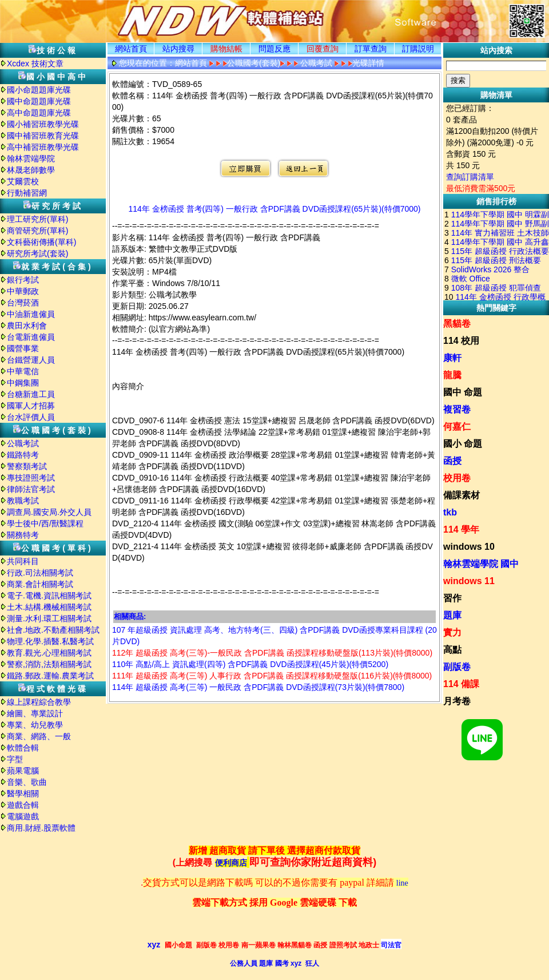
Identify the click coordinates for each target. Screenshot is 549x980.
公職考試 (23, 443)
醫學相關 (23, 793)
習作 (452, 598)
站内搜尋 (178, 49)
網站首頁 (131, 49)
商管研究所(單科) (37, 231)
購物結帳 (226, 49)
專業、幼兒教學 (35, 725)
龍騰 (452, 375)
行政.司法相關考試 (40, 573)
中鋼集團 (23, 383)
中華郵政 (23, 291)
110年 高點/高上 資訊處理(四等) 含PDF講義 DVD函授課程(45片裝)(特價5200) (250, 664)
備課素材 (462, 495)
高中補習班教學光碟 (43, 147)
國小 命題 (463, 444)
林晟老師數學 (31, 170)
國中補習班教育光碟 (43, 136)
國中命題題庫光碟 (39, 101)
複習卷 (457, 409)
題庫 (452, 615)
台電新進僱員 (31, 337)
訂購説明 (418, 49)
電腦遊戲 (23, 816)
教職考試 (23, 501)
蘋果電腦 (23, 771)
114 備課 (461, 684)
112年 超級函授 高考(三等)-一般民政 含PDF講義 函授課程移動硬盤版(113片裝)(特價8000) (272, 653)
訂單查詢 (371, 49)
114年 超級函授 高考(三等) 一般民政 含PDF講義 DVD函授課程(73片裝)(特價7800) (258, 687)
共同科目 (23, 561)
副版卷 (457, 667)
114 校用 (461, 341)
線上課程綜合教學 (39, 702)
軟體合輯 (23, 748)
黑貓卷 (457, 324)
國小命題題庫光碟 (39, 90)
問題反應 (274, 49)
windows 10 (469, 547)
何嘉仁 (457, 426)
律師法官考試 (31, 489)
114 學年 (461, 529)
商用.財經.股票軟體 (41, 828)
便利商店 (231, 863)
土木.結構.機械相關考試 (49, 607)
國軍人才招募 (31, 406)
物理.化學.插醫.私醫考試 (50, 641)
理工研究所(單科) (37, 219)
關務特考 (23, 535)
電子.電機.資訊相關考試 (49, 596)
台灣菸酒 (23, 303)
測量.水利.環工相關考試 (49, 618)
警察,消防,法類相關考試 (49, 664)
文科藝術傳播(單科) (41, 242)
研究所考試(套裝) (37, 253)
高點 (452, 650)
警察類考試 (27, 466)
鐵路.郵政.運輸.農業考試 (50, 676)
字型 (15, 759)
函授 (452, 461)
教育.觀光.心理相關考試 (49, 653)
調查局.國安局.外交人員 (49, 512)
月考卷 (457, 701)
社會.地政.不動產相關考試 (53, 630)
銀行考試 (23, 280)
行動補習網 (27, 193)
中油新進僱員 (31, 314)
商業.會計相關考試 (40, 584)
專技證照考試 (31, 478)
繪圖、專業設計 (35, 713)
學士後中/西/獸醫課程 (45, 523)
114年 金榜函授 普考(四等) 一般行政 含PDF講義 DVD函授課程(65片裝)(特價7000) (274, 209)
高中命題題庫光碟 (39, 113)
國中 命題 (463, 392)
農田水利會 (27, 326)
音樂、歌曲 (27, 782)
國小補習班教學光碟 (43, 124)
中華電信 (23, 371)
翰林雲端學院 (31, 158)
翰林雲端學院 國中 (481, 564)
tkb (450, 512)
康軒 (452, 358)
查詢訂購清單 (470, 177)
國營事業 (23, 348)
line (402, 883)
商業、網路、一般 (39, 736)
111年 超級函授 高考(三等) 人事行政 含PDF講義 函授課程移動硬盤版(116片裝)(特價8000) (272, 676)
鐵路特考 (23, 455)
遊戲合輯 (23, 805)
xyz (154, 945)
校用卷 (457, 478)
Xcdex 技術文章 (35, 64)
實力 (452, 632)
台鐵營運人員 (31, 360)
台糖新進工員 (31, 394)
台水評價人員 (31, 417)
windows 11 (469, 581)
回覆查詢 (323, 49)
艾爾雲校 (23, 181)
